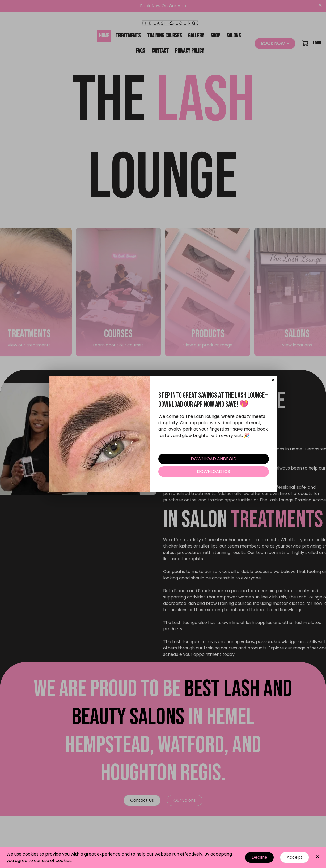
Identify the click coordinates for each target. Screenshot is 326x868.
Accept (295, 857)
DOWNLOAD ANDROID (214, 461)
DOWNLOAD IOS (213, 474)
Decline (259, 857)
